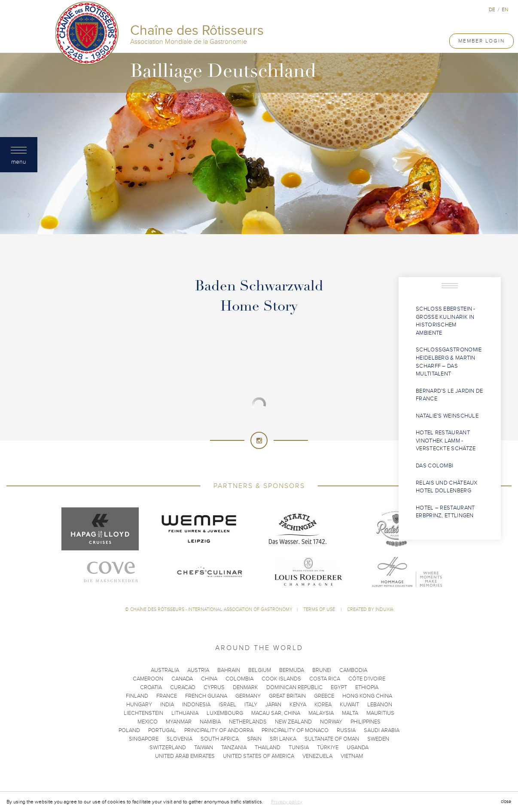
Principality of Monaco (295, 730)
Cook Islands (281, 679)
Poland (129, 730)
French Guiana (206, 696)
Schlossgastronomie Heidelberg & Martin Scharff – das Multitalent (449, 362)
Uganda (358, 748)
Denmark (245, 687)
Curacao (183, 687)
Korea (323, 705)
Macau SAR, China (276, 713)
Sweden (378, 739)
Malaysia (321, 713)
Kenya (298, 705)
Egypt (339, 687)
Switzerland (168, 748)
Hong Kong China (367, 696)
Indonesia (196, 705)
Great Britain (287, 696)
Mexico (148, 722)
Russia (346, 730)
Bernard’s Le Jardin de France (449, 395)
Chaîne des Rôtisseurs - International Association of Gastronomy (211, 609)
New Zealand (293, 722)
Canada (182, 679)
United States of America (259, 756)
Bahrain (229, 670)
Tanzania (234, 748)
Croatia (151, 687)
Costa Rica (325, 679)
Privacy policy (287, 802)
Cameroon (148, 679)
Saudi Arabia (382, 730)
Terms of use (320, 609)
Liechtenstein (143, 713)
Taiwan (204, 748)
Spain (254, 739)
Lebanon (380, 705)
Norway (331, 722)
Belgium (260, 670)
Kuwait (349, 705)
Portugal (162, 730)
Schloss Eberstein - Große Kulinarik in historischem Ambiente (446, 321)
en (505, 9)
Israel (227, 705)
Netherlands (248, 722)
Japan (273, 705)
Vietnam (352, 756)
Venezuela (317, 756)
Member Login (481, 41)
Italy (251, 705)
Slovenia (180, 739)
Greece (324, 696)
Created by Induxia (370, 609)
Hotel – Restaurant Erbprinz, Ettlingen (445, 512)
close (506, 801)
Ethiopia (367, 687)
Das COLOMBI (434, 466)
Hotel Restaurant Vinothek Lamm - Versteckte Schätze (446, 441)
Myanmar (179, 722)
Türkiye (328, 748)
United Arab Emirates (185, 756)
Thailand (268, 748)
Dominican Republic (294, 687)
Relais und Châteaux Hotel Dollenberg (447, 487)
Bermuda (292, 670)
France (167, 696)
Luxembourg (225, 713)
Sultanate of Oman (332, 739)
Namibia (210, 722)
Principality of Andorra (219, 730)
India (167, 705)
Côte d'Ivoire (367, 679)
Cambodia (353, 670)
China (209, 679)
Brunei (322, 670)
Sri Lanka (283, 739)
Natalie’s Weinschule (447, 416)
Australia (165, 670)
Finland (137, 696)
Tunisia (299, 748)
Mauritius (380, 713)
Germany (248, 696)
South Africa (220, 739)
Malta (350, 713)
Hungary (139, 705)
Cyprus (214, 687)
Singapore (144, 739)
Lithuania (185, 713)
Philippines (366, 722)
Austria (198, 670)
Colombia (239, 679)
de (492, 9)
